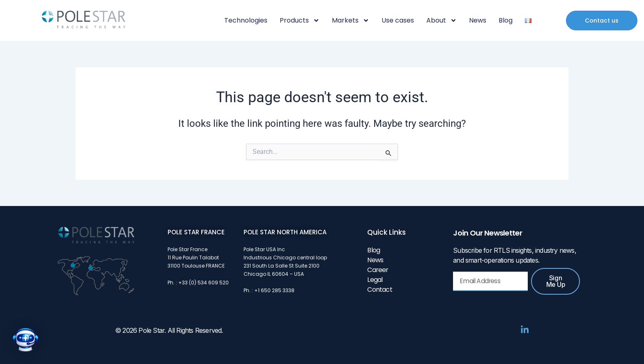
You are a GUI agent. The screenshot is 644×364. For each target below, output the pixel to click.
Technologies (246, 21)
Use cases (398, 21)
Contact (379, 290)
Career (378, 270)
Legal (375, 280)
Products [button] (300, 21)
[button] (25, 340)
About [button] (442, 21)
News (478, 21)
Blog (506, 21)
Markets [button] (351, 21)
